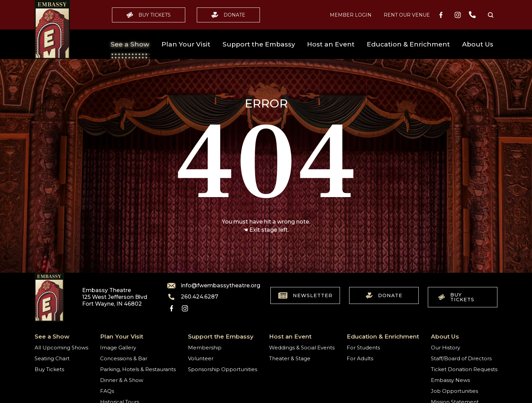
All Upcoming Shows (61, 348)
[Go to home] (52, 30)
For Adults (360, 358)
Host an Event (331, 44)
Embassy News (450, 380)
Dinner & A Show (122, 380)
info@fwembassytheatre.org (210, 286)
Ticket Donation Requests (464, 369)
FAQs (107, 391)
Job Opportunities (454, 391)
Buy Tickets (149, 15)
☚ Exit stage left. (266, 230)
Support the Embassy (259, 44)
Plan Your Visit (186, 44)
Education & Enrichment (408, 44)
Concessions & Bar (124, 358)
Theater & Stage (290, 358)
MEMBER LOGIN (351, 15)
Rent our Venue (407, 15)
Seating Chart (52, 358)
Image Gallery (118, 348)
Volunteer (201, 358)
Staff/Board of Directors (461, 358)
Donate (228, 15)
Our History (445, 348)
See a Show (130, 44)
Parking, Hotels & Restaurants (138, 369)
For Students (363, 348)
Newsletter (305, 295)
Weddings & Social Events (302, 348)
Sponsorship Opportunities (223, 369)
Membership (205, 348)
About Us (478, 44)
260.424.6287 (193, 297)
